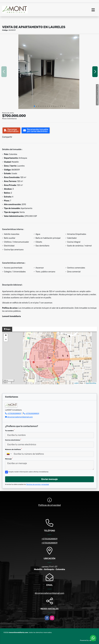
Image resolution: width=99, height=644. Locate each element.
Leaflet (76, 383)
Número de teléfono (13, 449)
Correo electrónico (13, 440)
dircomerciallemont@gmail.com (20, 417)
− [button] (6, 340)
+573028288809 (14, 413)
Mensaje (9, 459)
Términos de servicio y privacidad (38, 484)
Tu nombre (10, 430)
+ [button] (6, 336)
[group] (49, 72)
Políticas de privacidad (50, 505)
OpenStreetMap (91, 383)
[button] (34, 106)
